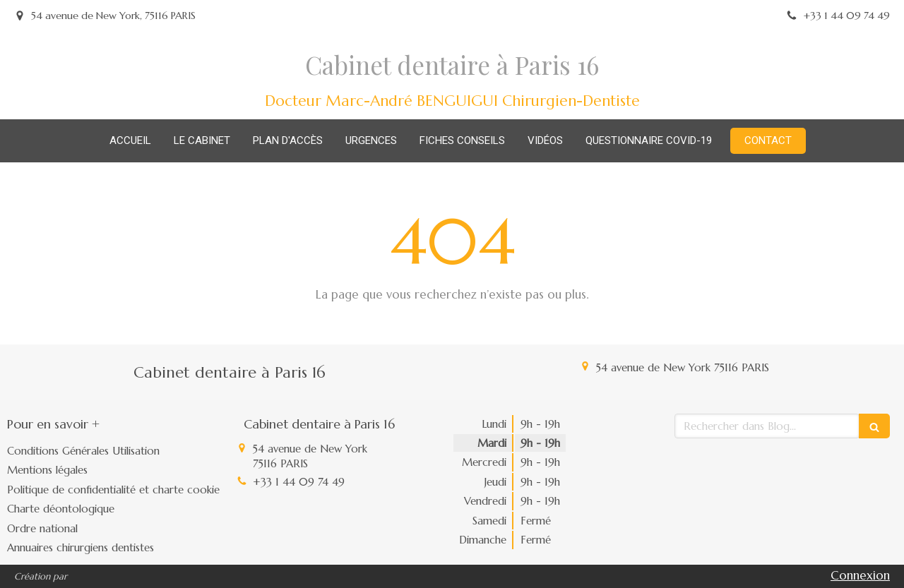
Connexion (860, 575)
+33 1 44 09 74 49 (299, 482)
